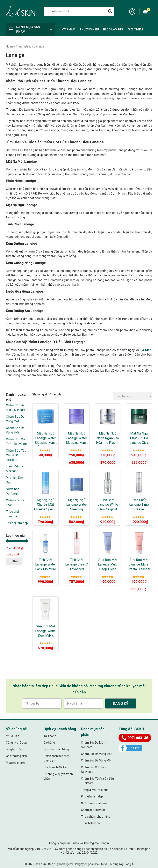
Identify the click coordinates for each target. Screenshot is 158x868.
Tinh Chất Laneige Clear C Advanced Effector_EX (77, 565)
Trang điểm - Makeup (95, 790)
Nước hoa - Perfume (94, 803)
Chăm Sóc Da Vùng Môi (96, 760)
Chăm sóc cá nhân (93, 810)
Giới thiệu (135, 29)
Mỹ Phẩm (68, 29)
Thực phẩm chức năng (96, 817)
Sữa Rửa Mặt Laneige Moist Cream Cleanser (139, 564)
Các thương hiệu (16, 756)
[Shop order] (133, 396)
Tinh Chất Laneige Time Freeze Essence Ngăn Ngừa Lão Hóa (139, 505)
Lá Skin (146, 350)
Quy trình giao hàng (56, 749)
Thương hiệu (89, 29)
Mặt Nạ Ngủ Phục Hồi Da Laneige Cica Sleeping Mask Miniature (139, 438)
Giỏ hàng (49, 743)
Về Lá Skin (13, 736)
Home (10, 46)
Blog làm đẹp (113, 29)
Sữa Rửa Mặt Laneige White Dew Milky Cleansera (45, 631)
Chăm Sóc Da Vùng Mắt (96, 754)
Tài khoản (50, 736)
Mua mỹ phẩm (15, 763)
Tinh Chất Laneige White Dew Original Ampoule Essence (108, 505)
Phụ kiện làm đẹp (92, 796)
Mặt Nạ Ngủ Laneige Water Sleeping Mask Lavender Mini (77, 438)
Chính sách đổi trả (55, 767)
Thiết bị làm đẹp (17, 523)
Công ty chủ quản (17, 743)
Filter (14, 561)
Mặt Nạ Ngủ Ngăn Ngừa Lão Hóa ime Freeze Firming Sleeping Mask (108, 438)
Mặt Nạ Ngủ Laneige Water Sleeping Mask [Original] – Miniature (46, 438)
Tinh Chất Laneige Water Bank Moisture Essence (46, 565)
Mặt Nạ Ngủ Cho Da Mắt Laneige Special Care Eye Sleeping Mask (45, 505)
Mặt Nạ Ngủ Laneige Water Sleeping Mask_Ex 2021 (77, 505)
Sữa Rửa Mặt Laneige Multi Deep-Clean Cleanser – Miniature (108, 565)
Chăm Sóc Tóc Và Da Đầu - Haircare (16, 455)
